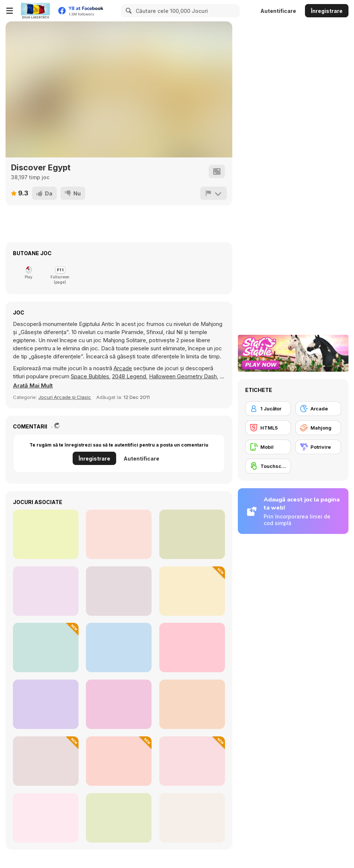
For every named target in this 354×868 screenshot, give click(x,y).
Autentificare (278, 11)
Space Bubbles (90, 376)
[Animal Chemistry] (46, 761)
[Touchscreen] (268, 466)
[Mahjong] (318, 428)
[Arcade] (318, 409)
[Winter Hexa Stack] (46, 647)
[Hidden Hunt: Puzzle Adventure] (192, 761)
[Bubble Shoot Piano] (119, 818)
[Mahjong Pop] (46, 818)
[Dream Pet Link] (192, 534)
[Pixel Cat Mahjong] (119, 704)
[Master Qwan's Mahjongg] (46, 534)
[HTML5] (268, 428)
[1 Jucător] (268, 409)
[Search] (128, 11)
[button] (33, 386)
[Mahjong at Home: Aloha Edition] (46, 704)
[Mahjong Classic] (46, 591)
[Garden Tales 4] (192, 704)
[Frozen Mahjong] (119, 647)
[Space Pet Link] (192, 647)
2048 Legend (129, 376)
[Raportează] (214, 193)
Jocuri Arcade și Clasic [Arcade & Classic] (65, 397)
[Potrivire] (318, 447)
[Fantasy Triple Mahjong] (192, 818)
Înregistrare (327, 11)
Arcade (123, 368)
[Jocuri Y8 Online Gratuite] (35, 11)
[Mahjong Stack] (119, 534)
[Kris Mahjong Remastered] (119, 591)
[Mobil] (268, 447)
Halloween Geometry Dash (183, 376)
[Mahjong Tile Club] (192, 591)
